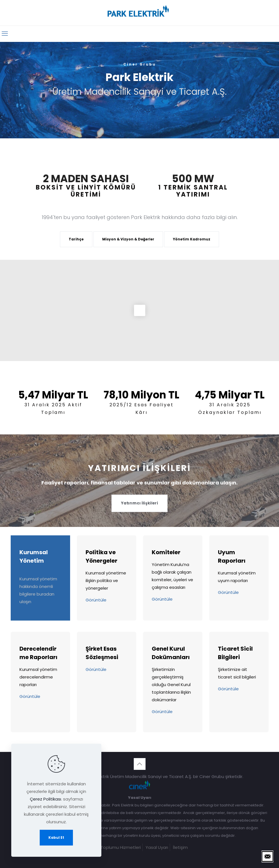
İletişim (180, 847)
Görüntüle (96, 600)
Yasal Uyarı (157, 847)
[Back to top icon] (140, 764)
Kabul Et (56, 837)
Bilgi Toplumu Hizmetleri (116, 847)
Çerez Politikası (45, 799)
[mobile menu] (5, 34)
